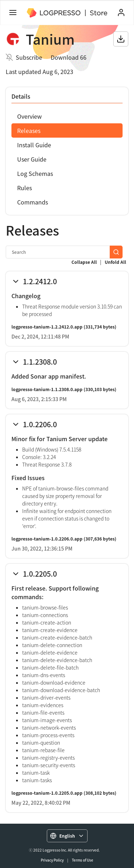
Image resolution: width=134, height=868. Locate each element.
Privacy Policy (52, 860)
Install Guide (34, 145)
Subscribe (29, 57)
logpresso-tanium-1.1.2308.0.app (47, 389)
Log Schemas (35, 173)
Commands (33, 202)
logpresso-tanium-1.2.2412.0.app (47, 327)
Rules (24, 188)
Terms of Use (83, 860)
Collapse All (84, 262)
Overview (29, 116)
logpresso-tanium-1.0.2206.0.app (47, 539)
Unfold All (115, 262)
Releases (29, 130)
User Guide (32, 159)
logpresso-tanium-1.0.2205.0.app (47, 793)
